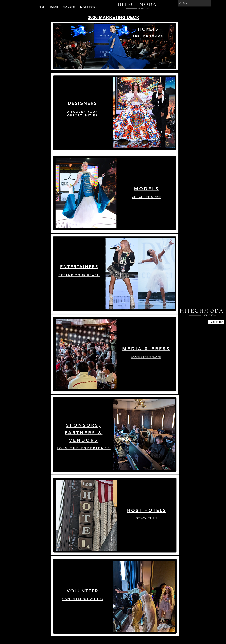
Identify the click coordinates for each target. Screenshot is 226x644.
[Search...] (194, 3)
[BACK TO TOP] (216, 322)
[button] (54, 7)
